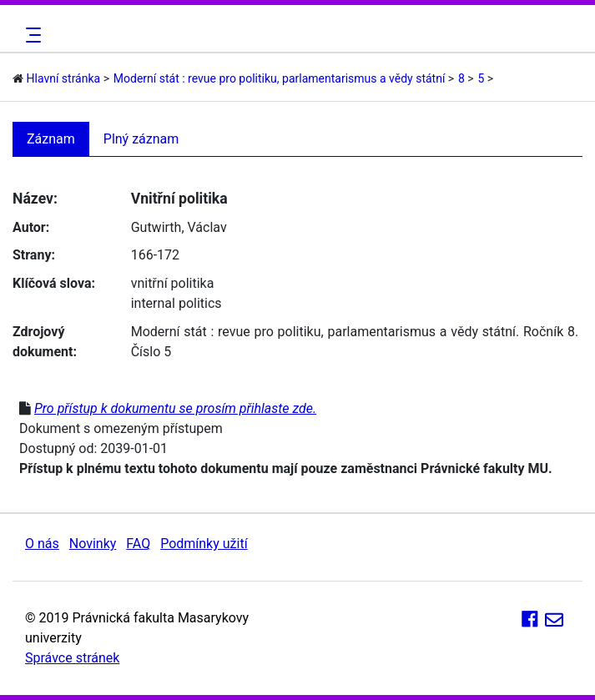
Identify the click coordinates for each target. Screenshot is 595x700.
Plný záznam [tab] (141, 139)
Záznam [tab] (51, 139)
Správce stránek (72, 658)
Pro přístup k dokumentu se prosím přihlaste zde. (175, 408)
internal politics (176, 303)
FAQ (138, 544)
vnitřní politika (173, 283)
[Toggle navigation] (31, 35)
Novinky (93, 544)
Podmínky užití (204, 544)
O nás (42, 544)
